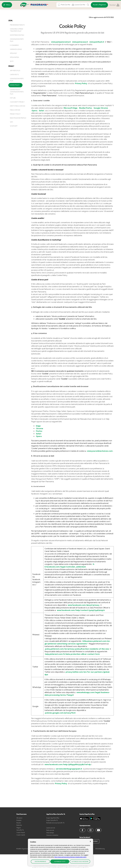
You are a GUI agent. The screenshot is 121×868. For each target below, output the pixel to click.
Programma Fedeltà (17, 25)
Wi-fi (12, 61)
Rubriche (19, 825)
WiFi (11, 122)
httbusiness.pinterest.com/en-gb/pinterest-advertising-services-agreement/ (77, 642)
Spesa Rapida (14, 57)
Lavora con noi (51, 828)
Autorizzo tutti (60, 862)
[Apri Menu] (7, 5)
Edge (38, 426)
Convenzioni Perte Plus (17, 40)
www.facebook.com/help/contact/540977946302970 (81, 610)
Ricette (19, 823)
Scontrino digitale (17, 35)
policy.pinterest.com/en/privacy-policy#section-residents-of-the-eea (77, 649)
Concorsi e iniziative (52, 835)
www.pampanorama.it (61, 42)
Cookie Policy (15, 85)
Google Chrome (101, 108)
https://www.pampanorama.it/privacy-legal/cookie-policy (70, 857)
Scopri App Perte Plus (53, 818)
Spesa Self (13, 53)
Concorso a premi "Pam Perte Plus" (17, 30)
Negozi (19, 828)
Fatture (13, 98)
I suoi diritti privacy (17, 102)
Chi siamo (19, 818)
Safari (41, 111)
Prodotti (19, 820)
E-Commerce (14, 45)
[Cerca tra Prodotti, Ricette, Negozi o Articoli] (88, 5)
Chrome (40, 429)
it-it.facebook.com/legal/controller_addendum (70, 566)
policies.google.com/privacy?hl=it (60, 713)
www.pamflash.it (97, 42)
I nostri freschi (21, 833)
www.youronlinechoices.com (100, 451)
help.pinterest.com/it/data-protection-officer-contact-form (72, 654)
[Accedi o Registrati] (99, 5)
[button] (82, 830)
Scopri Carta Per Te (52, 820)
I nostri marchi (21, 835)
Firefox (39, 431)
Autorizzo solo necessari (80, 862)
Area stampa (50, 833)
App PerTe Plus (15, 71)
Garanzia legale (16, 49)
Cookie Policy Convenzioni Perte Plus (17, 92)
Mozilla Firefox (86, 108)
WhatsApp (14, 126)
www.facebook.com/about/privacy (84, 605)
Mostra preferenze (40, 862)
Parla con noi (15, 110)
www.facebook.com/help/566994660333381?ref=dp (68, 765)
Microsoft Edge (71, 108)
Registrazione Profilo (18, 118)
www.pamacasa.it (80, 42)
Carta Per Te (14, 75)
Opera (34, 111)
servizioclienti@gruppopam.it (69, 769)
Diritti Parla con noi (18, 106)
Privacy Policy (15, 114)
